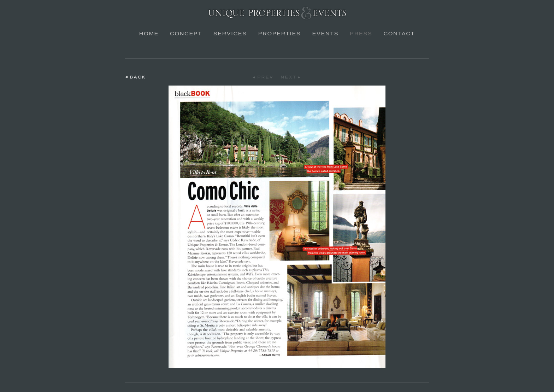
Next (288, 77)
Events (325, 34)
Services (230, 34)
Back (138, 77)
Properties (280, 34)
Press (361, 34)
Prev (266, 77)
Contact (399, 34)
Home (149, 34)
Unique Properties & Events (277, 13)
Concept (186, 34)
